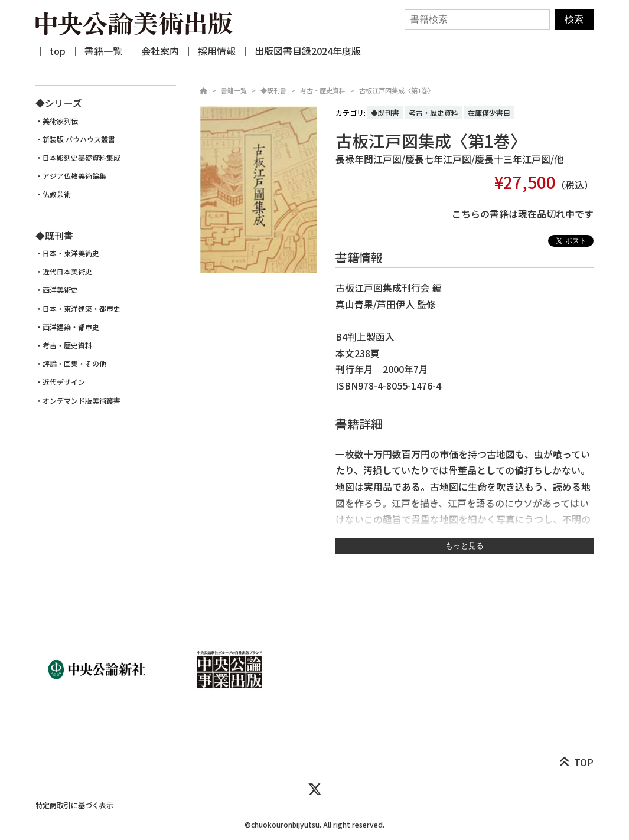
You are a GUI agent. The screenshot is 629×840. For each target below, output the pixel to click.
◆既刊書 (273, 90)
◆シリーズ (59, 103)
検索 (574, 19)
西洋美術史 (60, 290)
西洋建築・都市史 (71, 327)
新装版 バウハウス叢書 (79, 139)
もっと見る (465, 546)
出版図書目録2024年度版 (309, 51)
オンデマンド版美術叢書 (82, 401)
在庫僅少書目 (489, 112)
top (58, 51)
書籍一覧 (103, 51)
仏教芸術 (57, 194)
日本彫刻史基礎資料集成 (82, 158)
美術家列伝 (60, 121)
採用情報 (217, 51)
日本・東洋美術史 (71, 253)
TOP (584, 762)
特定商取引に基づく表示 (74, 805)
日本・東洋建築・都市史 (82, 309)
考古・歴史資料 (323, 90)
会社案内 (160, 51)
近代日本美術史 (67, 272)
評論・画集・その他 (74, 364)
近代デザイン (64, 382)
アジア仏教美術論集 (74, 176)
